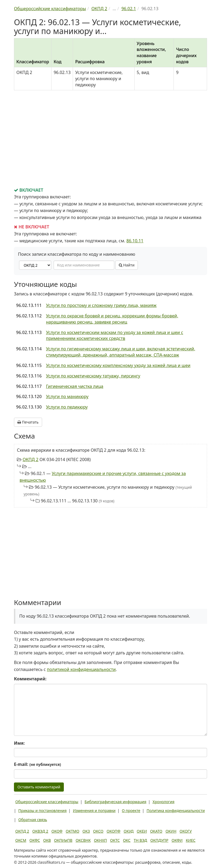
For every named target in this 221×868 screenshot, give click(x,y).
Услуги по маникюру (67, 396)
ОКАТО (156, 831)
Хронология (163, 802)
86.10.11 (135, 241)
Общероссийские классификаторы (47, 802)
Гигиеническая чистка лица (75, 386)
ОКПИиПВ (63, 840)
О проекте (131, 810)
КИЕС (191, 840)
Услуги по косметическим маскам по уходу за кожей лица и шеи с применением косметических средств (114, 335)
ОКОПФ (114, 831)
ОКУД (129, 831)
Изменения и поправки (94, 810)
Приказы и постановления (42, 810)
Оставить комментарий (39, 787)
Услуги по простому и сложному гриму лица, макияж (101, 305)
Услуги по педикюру (67, 407)
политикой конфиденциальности (81, 669)
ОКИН (171, 831)
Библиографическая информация (115, 802)
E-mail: (37, 764)
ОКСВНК (83, 840)
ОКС (127, 840)
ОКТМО (73, 831)
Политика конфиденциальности (176, 810)
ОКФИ (177, 840)
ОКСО (98, 831)
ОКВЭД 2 (40, 831)
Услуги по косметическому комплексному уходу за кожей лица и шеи (118, 365)
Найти (127, 265)
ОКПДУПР (159, 840)
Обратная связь (33, 820)
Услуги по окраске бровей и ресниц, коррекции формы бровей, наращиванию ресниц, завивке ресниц (112, 319)
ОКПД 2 (30, 459)
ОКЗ (86, 831)
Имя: (19, 743)
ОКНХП (100, 840)
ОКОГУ (186, 831)
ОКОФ (57, 831)
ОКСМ (21, 840)
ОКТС (115, 840)
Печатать (28, 422)
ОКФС (35, 840)
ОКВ (47, 840)
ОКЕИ (142, 831)
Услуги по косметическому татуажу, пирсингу (93, 376)
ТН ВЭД (141, 840)
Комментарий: (30, 679)
